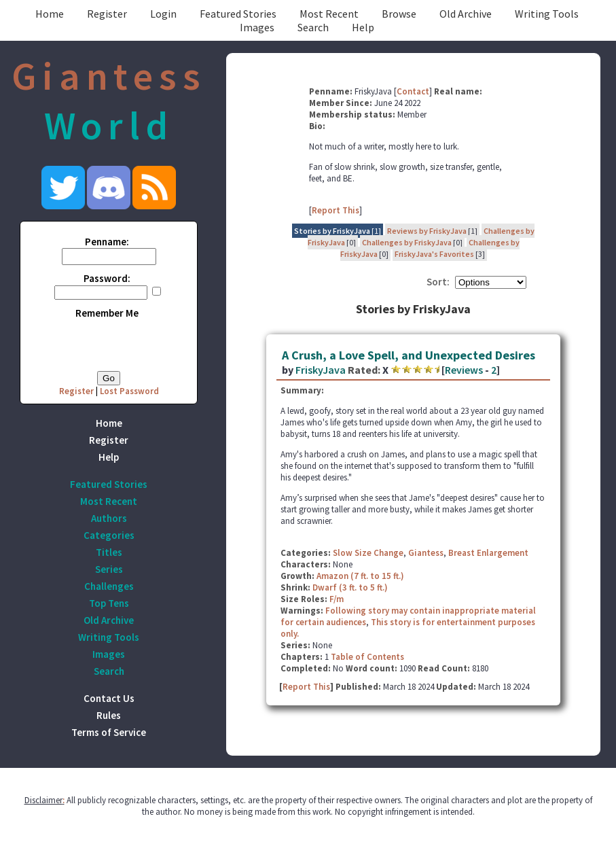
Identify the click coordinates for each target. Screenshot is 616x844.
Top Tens (109, 603)
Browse (399, 14)
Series (109, 569)
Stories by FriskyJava (332, 231)
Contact (413, 91)
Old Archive (466, 14)
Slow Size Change (368, 553)
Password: (107, 278)
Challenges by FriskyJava (407, 242)
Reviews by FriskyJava (427, 231)
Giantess (426, 553)
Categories (109, 535)
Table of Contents (367, 657)
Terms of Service (109, 732)
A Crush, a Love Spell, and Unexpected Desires (409, 355)
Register (107, 14)
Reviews (464, 370)
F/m (337, 599)
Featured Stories (238, 14)
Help (363, 27)
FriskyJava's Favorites (434, 254)
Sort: (438, 282)
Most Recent (329, 14)
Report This (336, 210)
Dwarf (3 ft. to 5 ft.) (350, 587)
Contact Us (109, 698)
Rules (109, 715)
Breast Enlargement (488, 553)
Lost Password (129, 391)
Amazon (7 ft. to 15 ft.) (360, 576)
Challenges (109, 586)
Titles (109, 552)
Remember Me (107, 313)
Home (50, 14)
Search (313, 27)
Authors (109, 518)
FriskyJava (321, 370)
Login (163, 14)
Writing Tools (547, 14)
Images (257, 27)
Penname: (107, 242)
